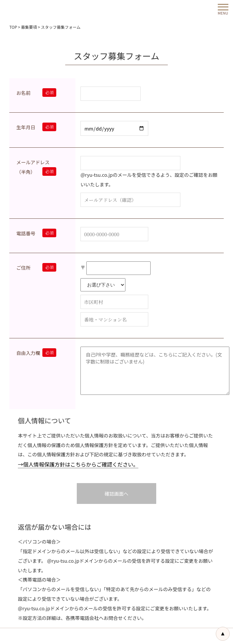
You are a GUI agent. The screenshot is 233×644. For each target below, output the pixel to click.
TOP (13, 27)
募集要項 (29, 27)
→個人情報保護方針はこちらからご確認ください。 (78, 464)
